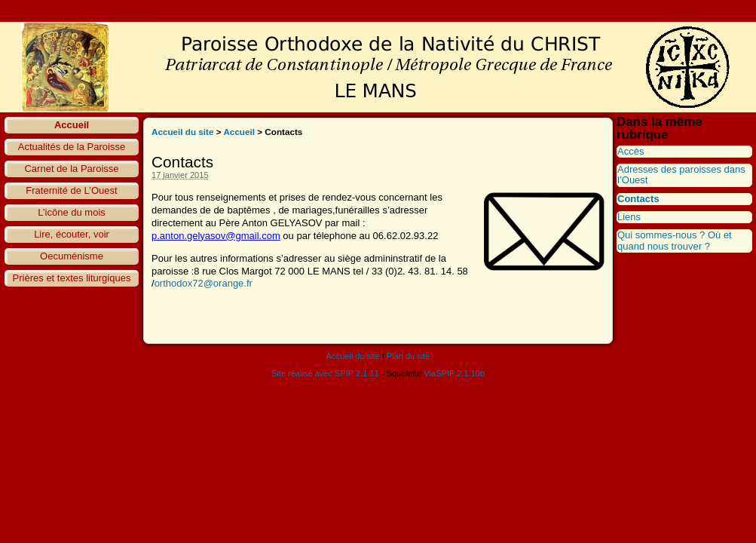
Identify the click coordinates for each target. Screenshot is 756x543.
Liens (629, 217)
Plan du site (409, 356)
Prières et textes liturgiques (72, 278)
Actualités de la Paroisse (72, 147)
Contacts (638, 199)
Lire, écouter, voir (72, 234)
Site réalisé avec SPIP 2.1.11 (325, 373)
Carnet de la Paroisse (71, 169)
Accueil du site (183, 132)
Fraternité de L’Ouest (71, 190)
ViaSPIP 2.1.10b (454, 373)
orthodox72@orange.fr (204, 283)
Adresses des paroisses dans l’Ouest (681, 175)
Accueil (72, 125)
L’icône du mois (72, 212)
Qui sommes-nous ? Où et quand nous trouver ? (675, 240)
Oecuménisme (72, 256)
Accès (631, 151)
